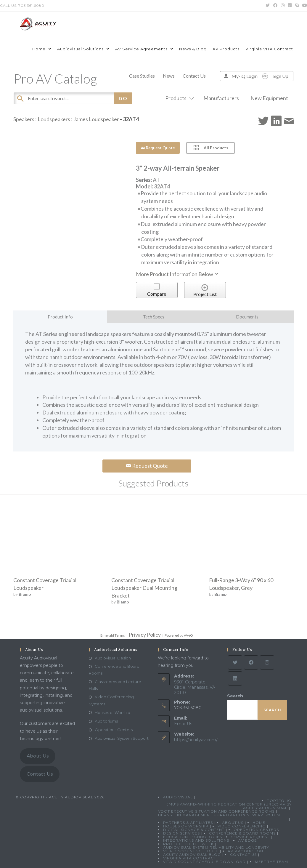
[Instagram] (267, 662)
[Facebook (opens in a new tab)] (275, 6)
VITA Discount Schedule (191, 851)
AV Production (245, 851)
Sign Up (281, 76)
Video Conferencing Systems (111, 700)
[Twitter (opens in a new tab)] (268, 6)
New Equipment (269, 98)
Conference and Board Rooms (114, 670)
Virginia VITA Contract (190, 858)
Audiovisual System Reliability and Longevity (216, 847)
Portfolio (279, 801)
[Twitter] (235, 662)
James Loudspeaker (96, 119)
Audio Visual (178, 797)
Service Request (250, 837)
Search (235, 696)
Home (259, 823)
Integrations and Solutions (196, 840)
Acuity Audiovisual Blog (192, 855)
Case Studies (142, 76)
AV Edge (248, 840)
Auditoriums (106, 721)
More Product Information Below (178, 274)
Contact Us (194, 76)
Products (179, 98)
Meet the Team (271, 862)
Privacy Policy (145, 635)
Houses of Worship (112, 712)
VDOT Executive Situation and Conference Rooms (216, 811)
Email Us (183, 724)
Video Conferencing (242, 826)
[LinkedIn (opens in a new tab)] (290, 6)
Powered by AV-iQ (179, 635)
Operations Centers (114, 730)
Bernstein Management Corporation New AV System (219, 815)
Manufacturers (221, 98)
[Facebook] (251, 662)
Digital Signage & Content (194, 830)
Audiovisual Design (113, 658)
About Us (38, 756)
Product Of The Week (188, 844)
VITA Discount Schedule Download (204, 862)
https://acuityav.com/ (196, 740)
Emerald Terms (113, 635)
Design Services (181, 833)
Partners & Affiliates (188, 823)
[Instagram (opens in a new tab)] (283, 6)
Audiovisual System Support (122, 738)
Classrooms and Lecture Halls (115, 685)
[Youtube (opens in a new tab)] (304, 6)
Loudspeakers (54, 119)
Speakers (24, 119)
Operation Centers (256, 830)
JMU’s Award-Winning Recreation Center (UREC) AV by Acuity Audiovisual (229, 806)
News (169, 76)
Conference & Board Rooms (242, 833)
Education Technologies (193, 837)
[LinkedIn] (235, 678)
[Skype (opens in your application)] (297, 6)
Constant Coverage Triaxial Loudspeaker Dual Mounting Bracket (144, 588)
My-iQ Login (245, 76)
